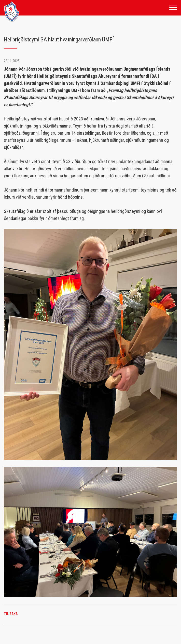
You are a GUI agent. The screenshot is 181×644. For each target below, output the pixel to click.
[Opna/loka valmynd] (173, 8)
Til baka (11, 614)
